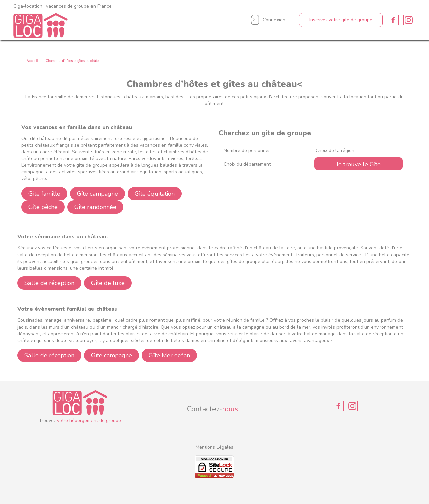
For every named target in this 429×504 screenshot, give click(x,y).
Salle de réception (49, 283)
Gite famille (44, 194)
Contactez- (212, 409)
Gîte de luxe (108, 283)
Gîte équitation (155, 194)
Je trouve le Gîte (358, 164)
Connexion (274, 20)
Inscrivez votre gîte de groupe (341, 20)
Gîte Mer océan (169, 355)
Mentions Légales (214, 447)
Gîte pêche (43, 207)
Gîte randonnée (95, 207)
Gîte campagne (98, 194)
